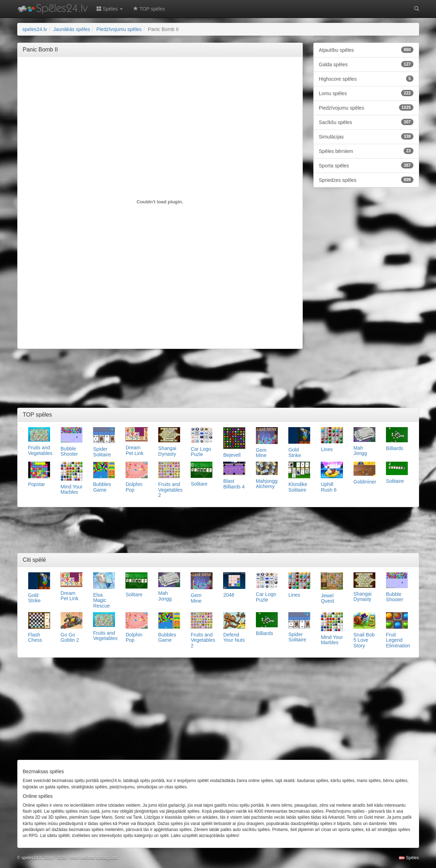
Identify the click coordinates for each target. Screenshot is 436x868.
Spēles (409, 858)
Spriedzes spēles (366, 180)
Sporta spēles (366, 165)
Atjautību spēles (366, 50)
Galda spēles (366, 64)
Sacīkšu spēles (366, 122)
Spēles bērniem (366, 151)
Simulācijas (366, 136)
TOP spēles (149, 9)
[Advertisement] (160, 78)
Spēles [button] (110, 9)
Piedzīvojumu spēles (366, 107)
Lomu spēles (366, 93)
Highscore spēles (366, 79)
